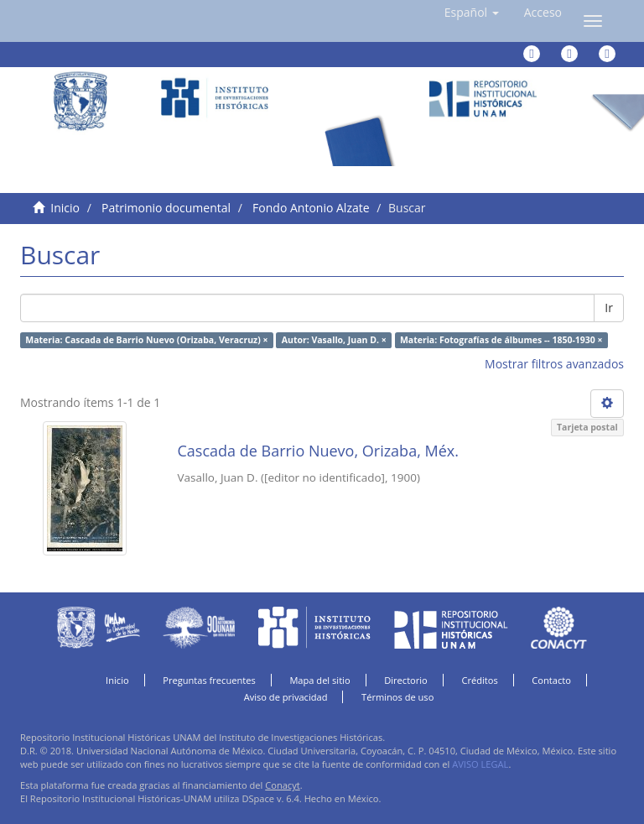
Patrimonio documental (166, 208)
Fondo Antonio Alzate (311, 208)
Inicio (65, 208)
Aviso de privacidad (286, 697)
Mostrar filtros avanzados (554, 364)
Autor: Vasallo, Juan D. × (334, 340)
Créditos (479, 680)
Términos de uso (397, 697)
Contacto (551, 680)
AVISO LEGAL (480, 764)
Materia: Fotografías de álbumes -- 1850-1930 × (501, 340)
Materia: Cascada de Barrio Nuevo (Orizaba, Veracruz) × (146, 340)
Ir (609, 308)
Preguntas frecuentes (209, 680)
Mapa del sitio (319, 680)
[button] (472, 13)
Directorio (406, 680)
